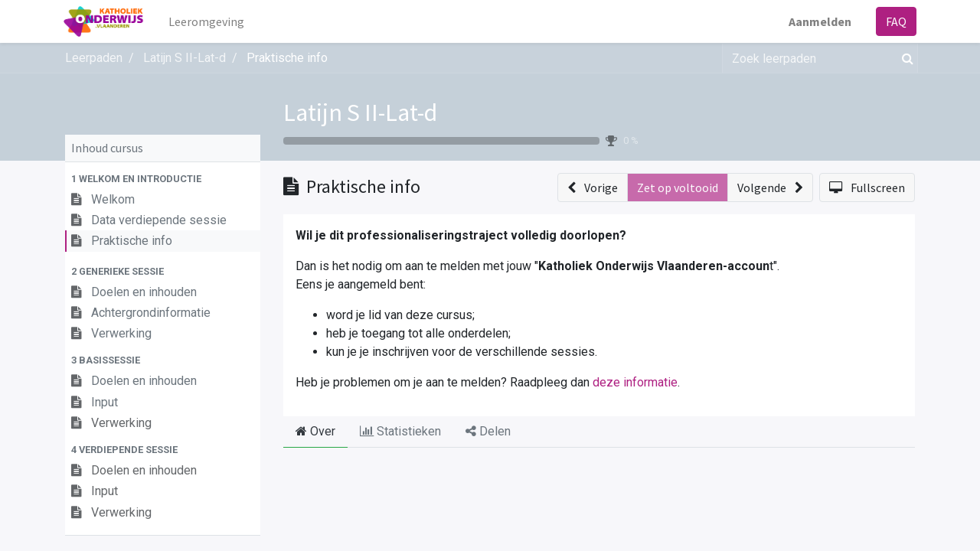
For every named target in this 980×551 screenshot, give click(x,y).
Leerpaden (94, 58)
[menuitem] (208, 21)
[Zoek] (905, 58)
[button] (163, 179)
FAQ (895, 21)
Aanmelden (818, 21)
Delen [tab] (488, 431)
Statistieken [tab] (400, 431)
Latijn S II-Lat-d (360, 112)
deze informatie (635, 382)
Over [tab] (315, 431)
